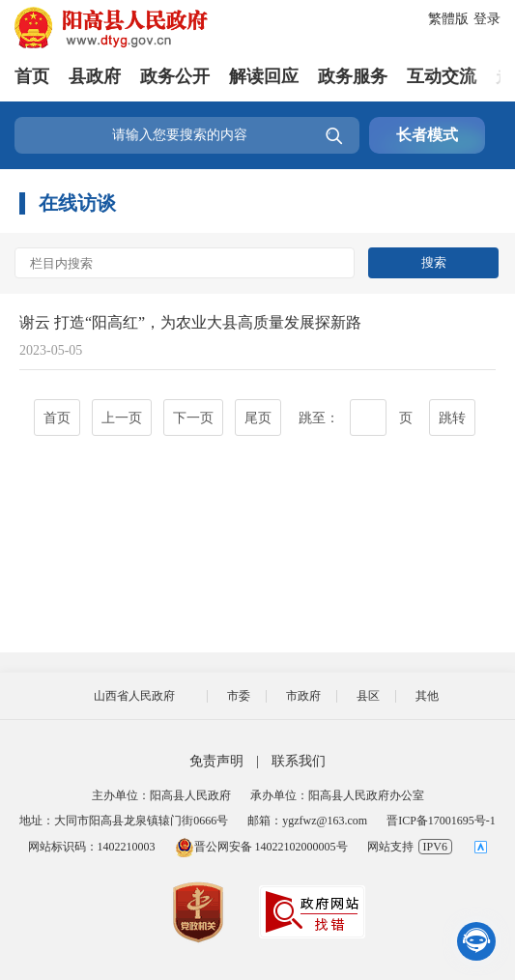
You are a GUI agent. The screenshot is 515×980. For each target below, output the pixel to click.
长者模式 (427, 135)
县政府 (95, 76)
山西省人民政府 (134, 696)
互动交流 (442, 76)
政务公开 (175, 76)
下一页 (193, 418)
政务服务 (353, 76)
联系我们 (299, 761)
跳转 (452, 418)
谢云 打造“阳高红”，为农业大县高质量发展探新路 (190, 322)
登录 (487, 19)
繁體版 (448, 19)
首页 (32, 76)
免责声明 (216, 761)
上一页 (122, 418)
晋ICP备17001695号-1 (441, 821)
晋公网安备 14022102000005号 (261, 847)
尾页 (258, 418)
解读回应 (264, 76)
